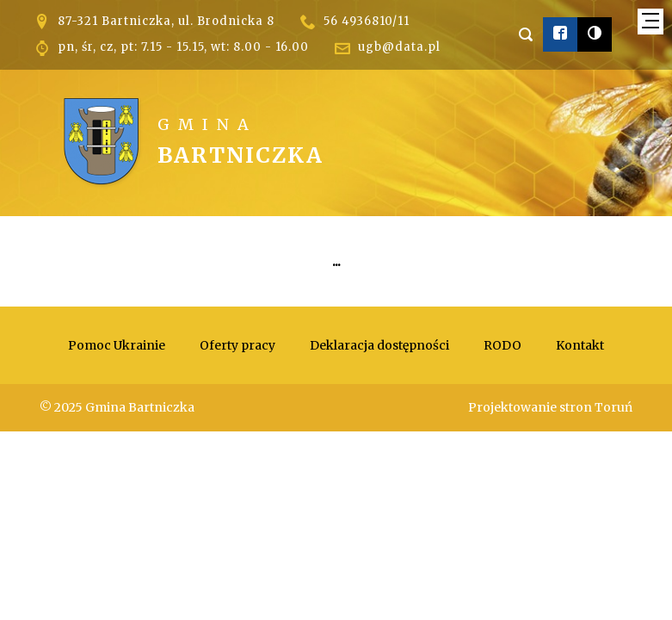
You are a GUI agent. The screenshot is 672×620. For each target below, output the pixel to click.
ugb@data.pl (399, 47)
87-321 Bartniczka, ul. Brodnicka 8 (166, 21)
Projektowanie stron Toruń (550, 407)
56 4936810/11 (367, 21)
